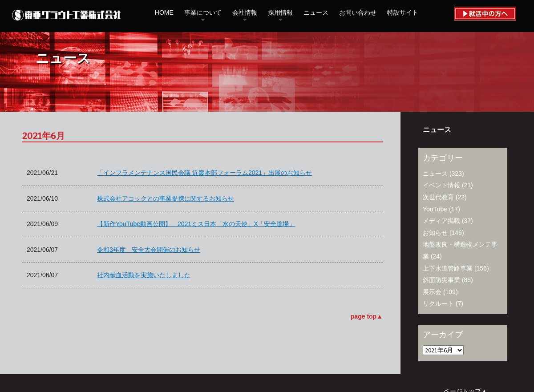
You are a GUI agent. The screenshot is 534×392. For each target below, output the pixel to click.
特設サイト (403, 12)
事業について (203, 12)
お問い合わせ (358, 12)
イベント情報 (441, 185)
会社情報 (245, 12)
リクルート (438, 303)
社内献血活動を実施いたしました (144, 275)
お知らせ (435, 233)
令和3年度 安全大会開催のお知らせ (149, 250)
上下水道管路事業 (448, 268)
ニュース (316, 12)
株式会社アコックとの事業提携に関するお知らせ (166, 198)
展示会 (432, 292)
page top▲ (367, 316)
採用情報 (280, 12)
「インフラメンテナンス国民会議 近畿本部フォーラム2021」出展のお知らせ (204, 173)
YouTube (435, 209)
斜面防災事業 (441, 280)
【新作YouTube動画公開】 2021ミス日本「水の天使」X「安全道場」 (196, 224)
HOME (164, 12)
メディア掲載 (441, 221)
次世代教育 (438, 197)
